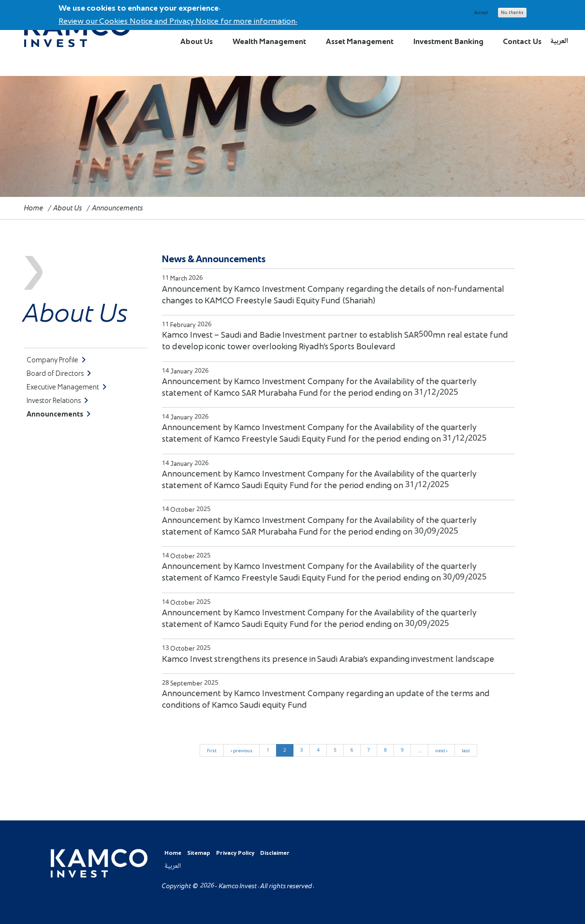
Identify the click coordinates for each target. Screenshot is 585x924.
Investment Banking (448, 41)
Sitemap (199, 853)
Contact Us (522, 41)
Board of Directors (59, 373)
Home (34, 208)
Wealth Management (269, 41)
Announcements (58, 414)
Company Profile (56, 360)
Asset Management (360, 41)
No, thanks (512, 11)
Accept (481, 11)
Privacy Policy (235, 853)
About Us (197, 41)
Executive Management (66, 387)
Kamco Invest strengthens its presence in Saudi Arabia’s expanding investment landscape (328, 659)
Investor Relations (57, 400)
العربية (559, 41)
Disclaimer (275, 853)
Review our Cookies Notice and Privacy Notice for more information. (178, 19)
